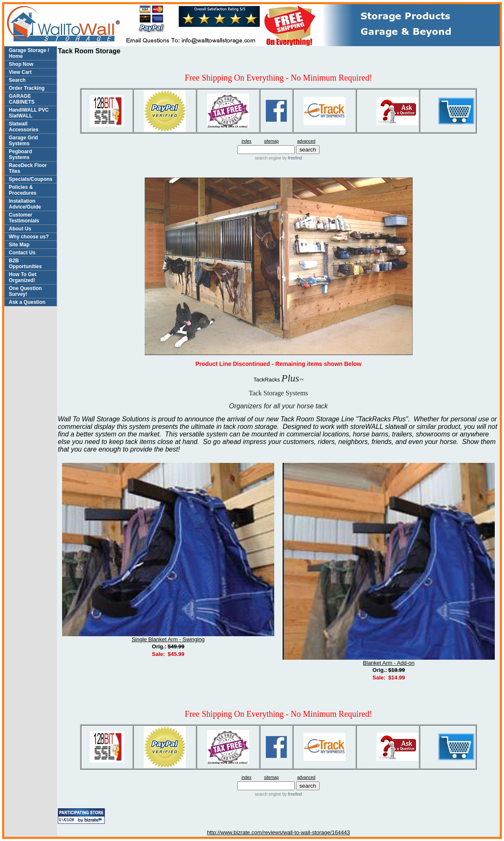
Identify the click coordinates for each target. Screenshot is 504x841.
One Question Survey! (25, 291)
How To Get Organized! (23, 277)
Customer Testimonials (24, 218)
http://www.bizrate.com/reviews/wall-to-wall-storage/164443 (279, 832)
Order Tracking (27, 88)
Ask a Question (27, 302)
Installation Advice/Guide (25, 204)
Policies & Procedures (23, 190)
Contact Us (22, 253)
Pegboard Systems (20, 154)
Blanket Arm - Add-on (389, 663)
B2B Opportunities (25, 264)
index (247, 141)
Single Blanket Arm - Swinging (168, 639)
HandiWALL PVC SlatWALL (29, 113)
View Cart (20, 72)
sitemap (271, 141)
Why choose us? (29, 237)
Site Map (19, 245)
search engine (268, 158)
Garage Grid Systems (23, 141)
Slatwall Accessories (24, 127)
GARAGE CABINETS (22, 99)
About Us (20, 229)
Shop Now (21, 64)
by (292, 158)
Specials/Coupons (31, 179)
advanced (306, 141)
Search (17, 80)
